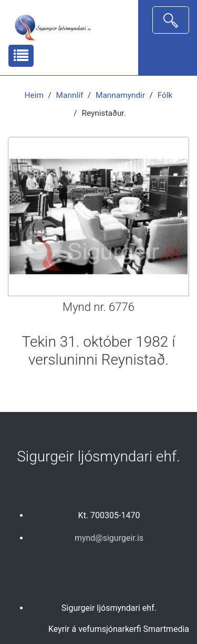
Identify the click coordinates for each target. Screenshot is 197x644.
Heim (34, 95)
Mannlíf (70, 95)
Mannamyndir (120, 95)
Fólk (165, 95)
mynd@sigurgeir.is (109, 538)
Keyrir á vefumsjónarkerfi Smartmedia (119, 629)
